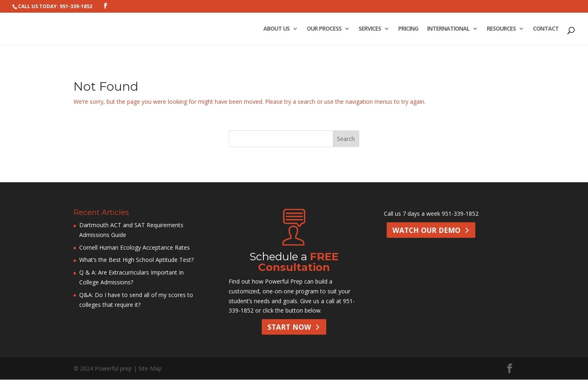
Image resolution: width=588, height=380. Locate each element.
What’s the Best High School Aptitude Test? (136, 260)
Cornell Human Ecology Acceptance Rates (135, 247)
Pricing (408, 29)
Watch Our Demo (426, 230)
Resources (501, 29)
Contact (546, 29)
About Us (276, 29)
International (448, 29)
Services (370, 29)
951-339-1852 (460, 213)
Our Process (324, 29)
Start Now (289, 327)
